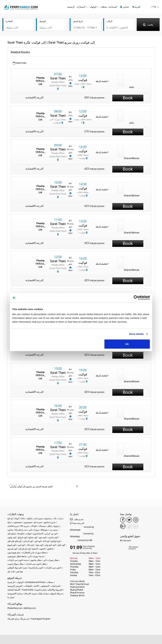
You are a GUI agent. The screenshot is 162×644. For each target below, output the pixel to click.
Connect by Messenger (82, 528)
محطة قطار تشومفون (17, 556)
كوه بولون (12, 537)
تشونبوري (28, 522)
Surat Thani (58, 78)
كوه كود (38, 541)
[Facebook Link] (123, 520)
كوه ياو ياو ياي (25, 549)
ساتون (10, 530)
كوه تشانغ (33, 537)
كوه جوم (43, 537)
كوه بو (54, 534)
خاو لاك (34, 526)
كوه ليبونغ (12, 545)
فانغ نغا (21, 534)
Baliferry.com (30, 608)
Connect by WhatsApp (82, 535)
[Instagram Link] (136, 520)
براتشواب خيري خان (43, 518)
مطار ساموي (36, 560)
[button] (146, 7)
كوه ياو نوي (12, 549)
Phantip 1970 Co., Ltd (40, 81)
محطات (104, 7)
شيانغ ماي (12, 534)
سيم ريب (53, 530)
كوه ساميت (53, 537)
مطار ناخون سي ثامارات (36, 564)
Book (128, 98)
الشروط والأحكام (55, 590)
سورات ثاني (34, 530)
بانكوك (30, 518)
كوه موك (39, 545)
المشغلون (45, 586)
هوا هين (19, 571)
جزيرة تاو (38, 522)
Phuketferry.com (15, 608)
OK (127, 344)
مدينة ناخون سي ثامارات (18, 560)
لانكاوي (50, 549)
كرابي (47, 534)
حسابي (125, 7)
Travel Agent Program (40, 619)
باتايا (23, 518)
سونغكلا (44, 530)
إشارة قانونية (41, 590)
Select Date (20, 63)
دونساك (42, 526)
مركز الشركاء (13, 619)
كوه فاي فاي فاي (14, 541)
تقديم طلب (77, 519)
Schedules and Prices (35, 582)
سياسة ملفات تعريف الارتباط (37, 594)
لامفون (42, 549)
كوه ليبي (21, 545)
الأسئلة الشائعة (14, 590)
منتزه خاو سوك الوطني (17, 568)
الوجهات (20, 582)
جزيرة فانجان (13, 526)
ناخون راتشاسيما (36, 568)
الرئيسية (71, 7)
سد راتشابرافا (21, 530)
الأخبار (36, 586)
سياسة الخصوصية (15, 594)
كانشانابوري (38, 534)
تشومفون (18, 522)
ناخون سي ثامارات (53, 568)
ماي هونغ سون (14, 553)
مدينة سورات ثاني (36, 556)
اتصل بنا (11, 597)
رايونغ (57, 526)
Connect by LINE (81, 540)
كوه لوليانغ (56, 541)
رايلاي (50, 526)
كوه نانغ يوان (50, 545)
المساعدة (113, 7)
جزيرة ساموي (50, 522)
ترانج (10, 522)
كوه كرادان (28, 541)
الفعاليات (28, 586)
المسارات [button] (81, 7)
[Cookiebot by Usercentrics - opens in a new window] (136, 298)
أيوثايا (17, 518)
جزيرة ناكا (25, 526)
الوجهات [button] (93, 7)
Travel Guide (28, 590)
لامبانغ (35, 549)
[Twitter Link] (129, 520)
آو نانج (10, 518)
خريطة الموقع (57, 594)
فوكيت (83, 80)
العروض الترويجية (15, 586)
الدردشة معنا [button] (77, 523)
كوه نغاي (61, 545)
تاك (55, 518)
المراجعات (55, 586)
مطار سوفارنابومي (16, 564)
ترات (60, 518)
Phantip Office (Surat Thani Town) (58, 85)
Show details (136, 334)
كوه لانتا (46, 541)
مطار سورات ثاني (51, 560)
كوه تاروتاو (22, 537)
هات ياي (11, 571)
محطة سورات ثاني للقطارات (34, 553)
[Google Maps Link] (123, 526)
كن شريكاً (25, 619)
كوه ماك (30, 545)
